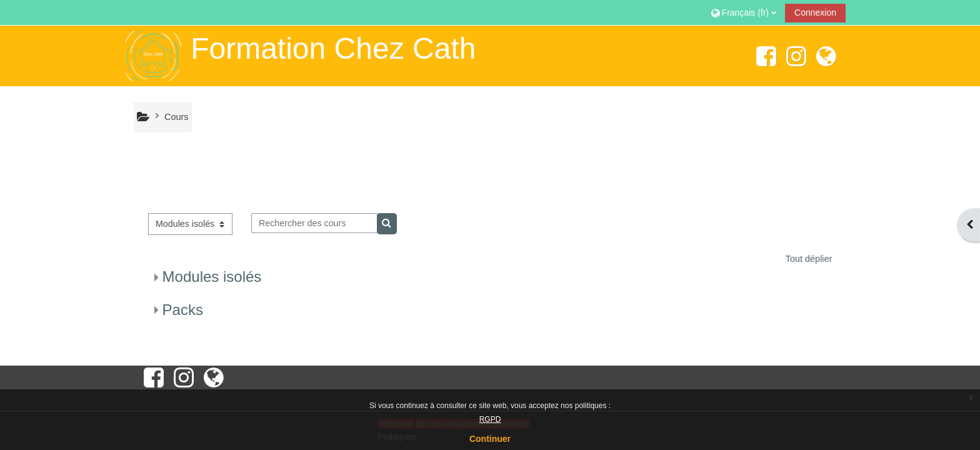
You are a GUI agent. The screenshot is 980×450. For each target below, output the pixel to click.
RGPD (490, 419)
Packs (183, 310)
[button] (744, 12)
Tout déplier (809, 259)
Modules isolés (212, 277)
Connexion (815, 12)
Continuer (490, 439)
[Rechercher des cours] (315, 223)
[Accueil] (153, 55)
